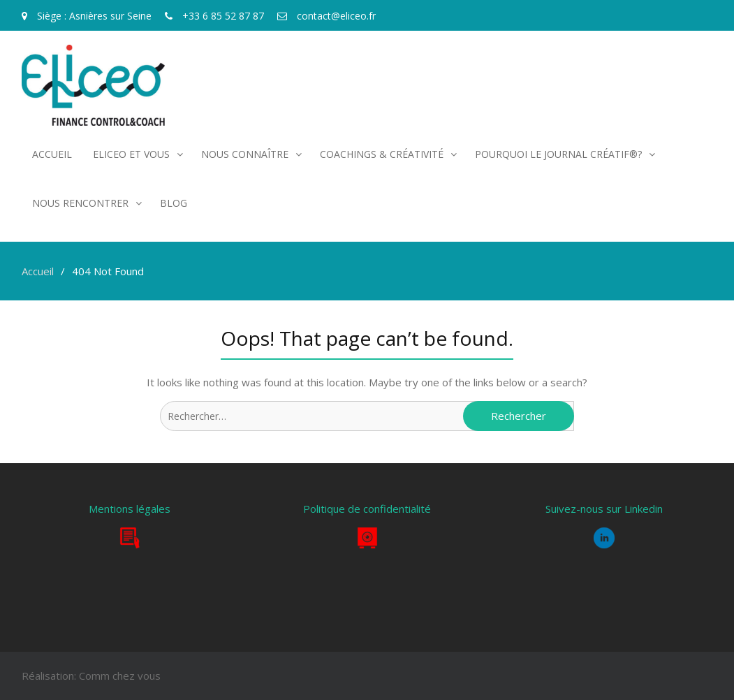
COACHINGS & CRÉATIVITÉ (382, 154)
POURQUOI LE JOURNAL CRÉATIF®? (558, 154)
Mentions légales (130, 509)
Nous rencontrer (80, 203)
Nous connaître (245, 154)
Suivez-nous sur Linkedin (604, 509)
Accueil (52, 154)
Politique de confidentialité (367, 509)
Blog (174, 203)
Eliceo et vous (131, 154)
